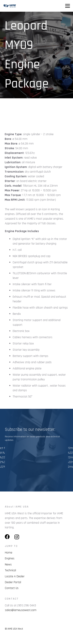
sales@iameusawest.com (21, 610)
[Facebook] (7, 537)
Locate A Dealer (15, 576)
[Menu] (68, 6)
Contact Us (12, 588)
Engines (10, 558)
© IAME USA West (14, 629)
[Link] (10, 6)
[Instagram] (17, 537)
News (8, 565)
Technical (10, 570)
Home (9, 553)
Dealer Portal (13, 582)
